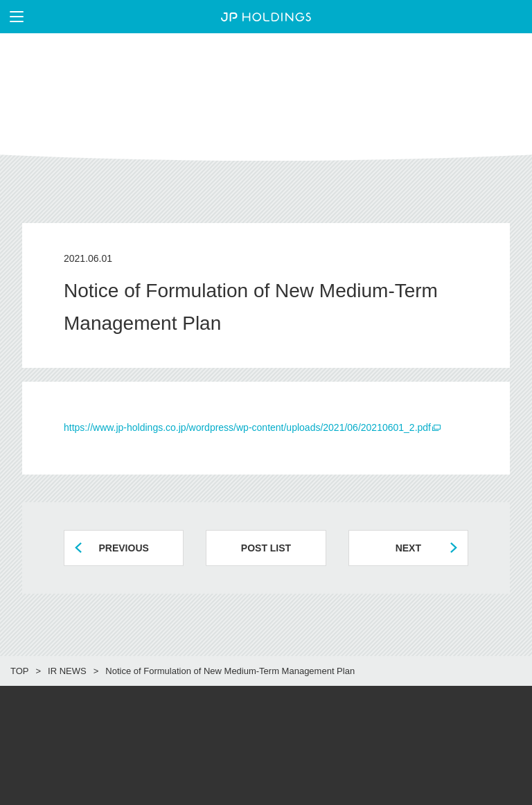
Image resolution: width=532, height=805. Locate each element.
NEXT (408, 548)
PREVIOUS (123, 548)
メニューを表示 (12, 17)
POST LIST (266, 548)
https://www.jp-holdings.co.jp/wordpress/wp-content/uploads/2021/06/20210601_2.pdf (247, 427)
